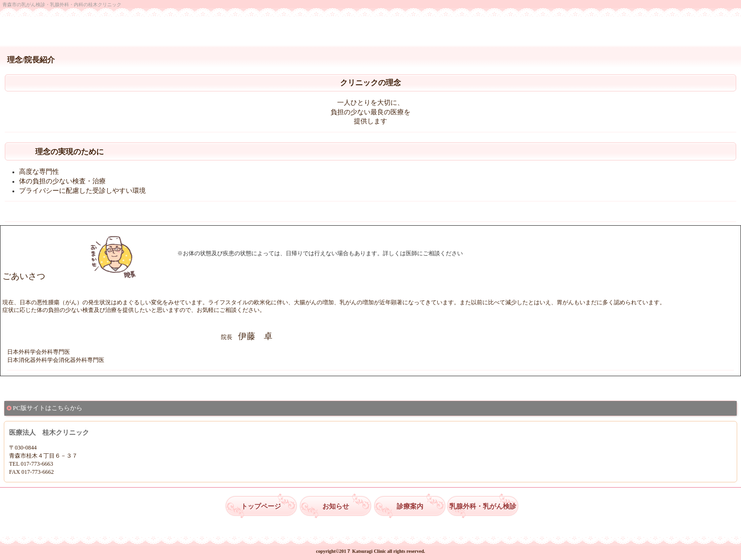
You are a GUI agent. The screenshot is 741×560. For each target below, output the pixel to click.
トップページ (261, 506)
